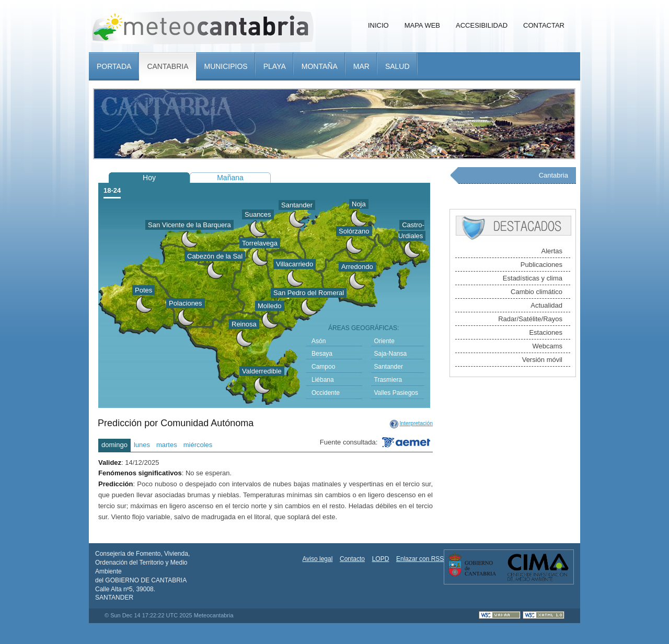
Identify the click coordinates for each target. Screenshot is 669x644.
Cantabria (168, 66)
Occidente (326, 393)
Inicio (378, 25)
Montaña (320, 66)
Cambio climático (537, 292)
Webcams (547, 346)
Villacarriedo (295, 264)
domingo (114, 445)
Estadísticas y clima (533, 278)
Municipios (226, 66)
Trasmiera (388, 380)
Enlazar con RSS (420, 559)
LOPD (381, 559)
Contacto (352, 559)
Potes (143, 290)
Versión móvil (542, 360)
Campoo (323, 367)
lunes (142, 445)
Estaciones (546, 332)
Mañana (230, 178)
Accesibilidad (482, 25)
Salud (397, 66)
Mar (361, 66)
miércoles (198, 445)
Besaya (322, 354)
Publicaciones (541, 265)
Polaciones (186, 303)
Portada (114, 66)
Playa (275, 66)
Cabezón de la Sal (215, 256)
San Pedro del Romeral (309, 293)
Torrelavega (260, 243)
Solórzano (354, 231)
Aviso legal (318, 559)
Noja (359, 204)
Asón (319, 341)
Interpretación (416, 423)
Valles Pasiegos (396, 393)
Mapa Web (422, 25)
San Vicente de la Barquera (189, 225)
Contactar (544, 25)
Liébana (323, 380)
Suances (258, 214)
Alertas (552, 251)
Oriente (384, 341)
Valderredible (262, 371)
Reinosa (244, 324)
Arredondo (357, 267)
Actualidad (546, 305)
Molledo (270, 306)
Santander (297, 205)
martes (167, 445)
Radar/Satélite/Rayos (530, 319)
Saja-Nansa (391, 354)
